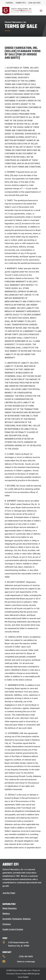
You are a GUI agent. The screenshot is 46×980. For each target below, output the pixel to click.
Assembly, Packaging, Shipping (16, 919)
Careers (9, 3)
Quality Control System (13, 929)
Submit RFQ (21, 3)
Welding (6, 914)
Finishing (7, 924)
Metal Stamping (10, 908)
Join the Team (9, 893)
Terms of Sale (21, 974)
